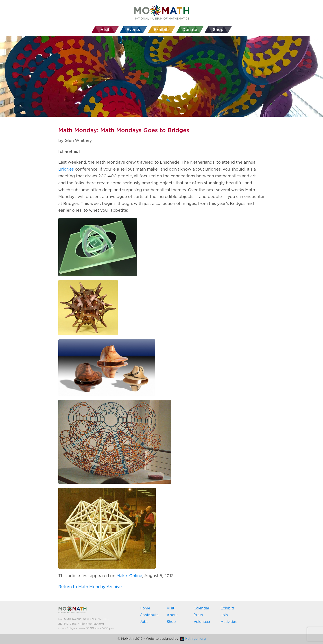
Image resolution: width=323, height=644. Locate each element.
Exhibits (228, 608)
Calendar (201, 608)
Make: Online (129, 576)
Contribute (149, 615)
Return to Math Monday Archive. (91, 587)
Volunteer (202, 622)
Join (224, 615)
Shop (171, 622)
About (172, 615)
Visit (170, 608)
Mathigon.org (193, 639)
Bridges (66, 169)
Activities (229, 622)
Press (198, 615)
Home (145, 608)
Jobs (144, 622)
